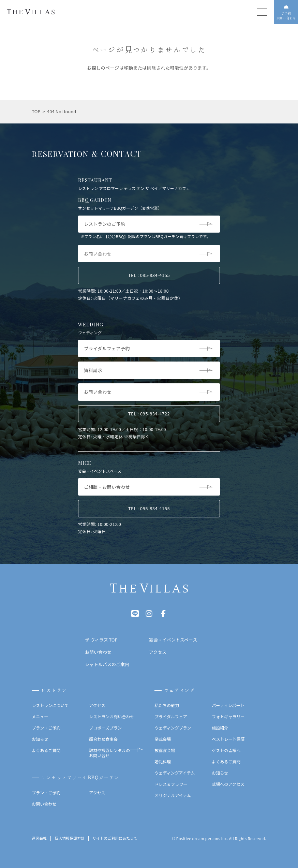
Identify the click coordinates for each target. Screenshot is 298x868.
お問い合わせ (44, 804)
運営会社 (39, 838)
